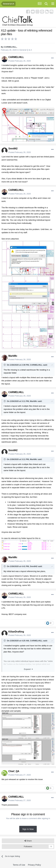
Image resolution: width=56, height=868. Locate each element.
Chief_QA (14, 771)
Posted (20, 61)
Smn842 (13, 149)
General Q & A (26, 50)
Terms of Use (19, 865)
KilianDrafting (16, 632)
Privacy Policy (34, 865)
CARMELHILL (10, 47)
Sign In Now (28, 829)
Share (28, 841)
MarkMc (13, 356)
